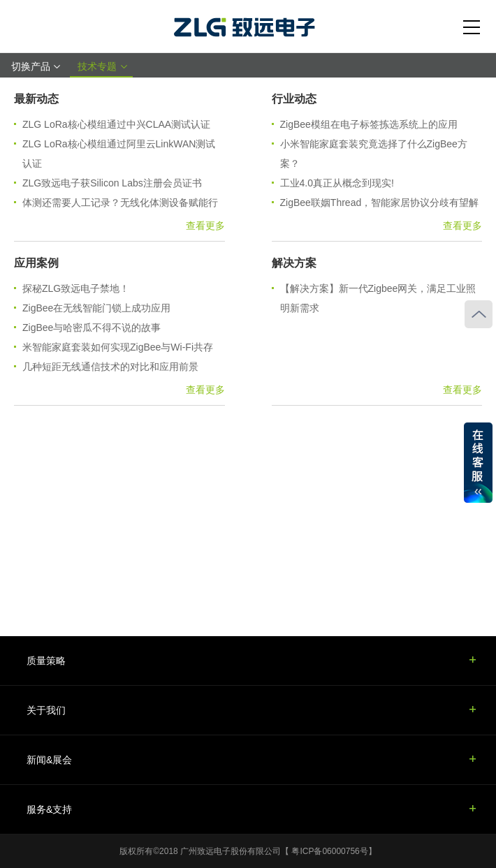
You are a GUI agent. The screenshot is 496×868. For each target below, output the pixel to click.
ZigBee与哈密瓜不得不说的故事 (92, 328)
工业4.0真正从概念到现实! (337, 183)
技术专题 (101, 66)
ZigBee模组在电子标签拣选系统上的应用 (369, 124)
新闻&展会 (49, 760)
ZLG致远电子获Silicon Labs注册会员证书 (112, 183)
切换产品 (35, 66)
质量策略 (46, 661)
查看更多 (205, 226)
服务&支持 (49, 809)
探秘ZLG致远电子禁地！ (76, 288)
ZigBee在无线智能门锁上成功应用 (96, 308)
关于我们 (46, 710)
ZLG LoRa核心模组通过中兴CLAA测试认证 (116, 124)
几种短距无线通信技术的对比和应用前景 (110, 367)
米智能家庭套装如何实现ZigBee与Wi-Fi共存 (118, 347)
